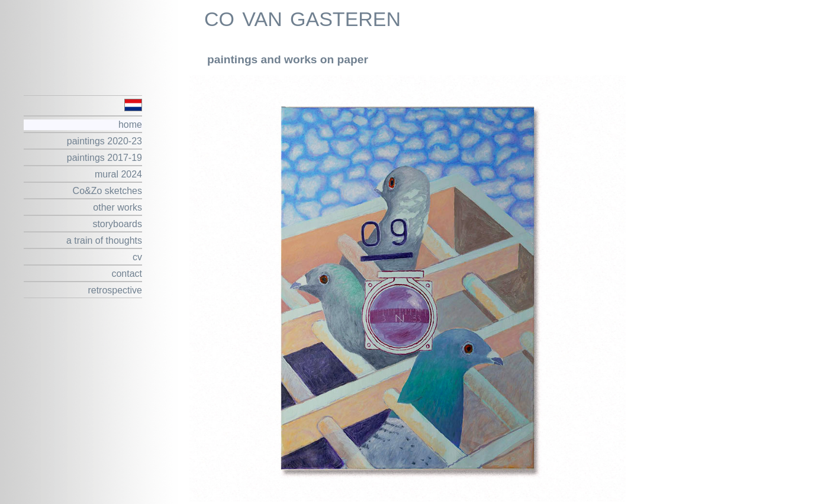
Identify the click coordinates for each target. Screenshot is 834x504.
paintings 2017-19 (104, 158)
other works (117, 207)
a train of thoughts (104, 240)
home (130, 125)
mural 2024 (118, 174)
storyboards (117, 224)
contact (127, 274)
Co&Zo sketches (107, 191)
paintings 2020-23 (104, 141)
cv (137, 257)
